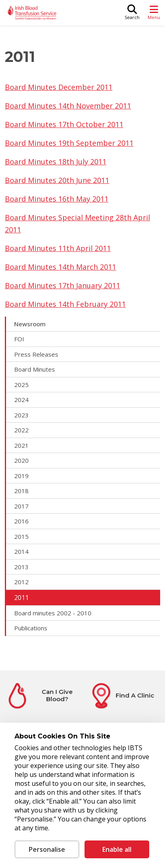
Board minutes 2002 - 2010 (53, 613)
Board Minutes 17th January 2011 (62, 285)
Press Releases (36, 354)
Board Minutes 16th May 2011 (57, 199)
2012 (21, 582)
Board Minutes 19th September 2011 (69, 143)
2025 (21, 385)
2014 (21, 551)
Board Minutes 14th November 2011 (68, 106)
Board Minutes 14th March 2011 (60, 267)
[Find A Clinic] (121, 696)
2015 (21, 536)
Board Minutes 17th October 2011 (64, 124)
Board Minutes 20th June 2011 (57, 180)
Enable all (117, 849)
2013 (21, 567)
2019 (21, 476)
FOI (19, 339)
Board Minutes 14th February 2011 (65, 304)
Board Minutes (35, 369)
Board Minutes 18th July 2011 (56, 162)
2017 (21, 506)
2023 (21, 415)
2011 (21, 598)
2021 (21, 445)
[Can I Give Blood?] (44, 696)
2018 (21, 491)
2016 (21, 521)
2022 (21, 430)
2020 (21, 460)
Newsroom (30, 324)
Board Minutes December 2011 (59, 87)
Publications (31, 628)
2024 (21, 400)
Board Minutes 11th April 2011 (58, 248)
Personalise (47, 849)
